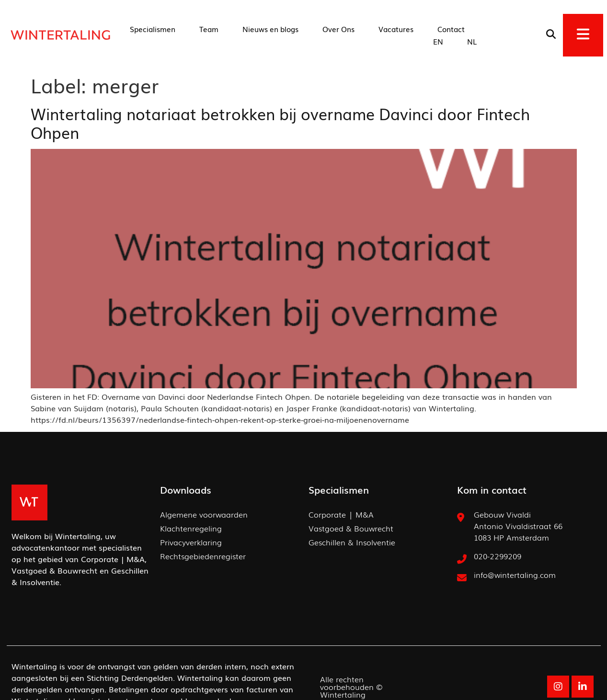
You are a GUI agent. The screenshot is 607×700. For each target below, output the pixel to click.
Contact (451, 29)
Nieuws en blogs (270, 29)
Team (209, 29)
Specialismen (153, 29)
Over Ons (338, 29)
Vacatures (396, 29)
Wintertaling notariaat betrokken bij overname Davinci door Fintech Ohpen (280, 122)
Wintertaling (343, 694)
